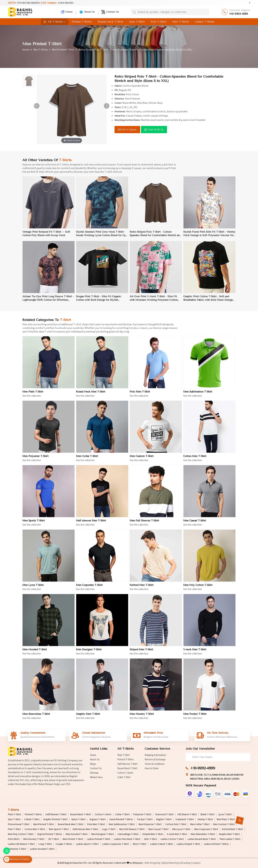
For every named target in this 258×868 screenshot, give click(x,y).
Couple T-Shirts (64, 844)
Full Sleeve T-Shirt (187, 815)
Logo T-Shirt (109, 829)
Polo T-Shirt (158, 22)
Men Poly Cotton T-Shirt (21, 834)
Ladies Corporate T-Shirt (116, 844)
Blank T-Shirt (208, 815)
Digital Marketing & (171, 863)
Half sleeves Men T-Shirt (85, 829)
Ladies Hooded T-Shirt (42, 849)
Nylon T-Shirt (78, 819)
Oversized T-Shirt (164, 815)
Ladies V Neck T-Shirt (162, 844)
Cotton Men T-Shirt (35, 829)
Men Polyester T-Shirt (150, 824)
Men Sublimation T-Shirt (122, 824)
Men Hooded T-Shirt (77, 834)
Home (67, 12)
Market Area (96, 777)
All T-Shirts (55, 22)
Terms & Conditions (155, 764)
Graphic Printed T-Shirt (55, 819)
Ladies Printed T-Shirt (99, 839)
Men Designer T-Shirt (103, 834)
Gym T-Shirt (137, 22)
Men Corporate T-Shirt (206, 829)
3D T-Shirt (54, 839)
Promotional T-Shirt (19, 824)
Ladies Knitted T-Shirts (216, 844)
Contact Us (110, 12)
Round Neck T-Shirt (110, 22)
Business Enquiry (17, 859)
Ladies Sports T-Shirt (87, 844)
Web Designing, (153, 863)
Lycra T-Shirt (225, 815)
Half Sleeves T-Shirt (127, 764)
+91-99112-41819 (239, 14)
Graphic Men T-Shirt (229, 834)
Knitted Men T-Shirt (232, 829)
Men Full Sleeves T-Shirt (132, 829)
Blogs (93, 764)
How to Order (152, 768)
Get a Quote (127, 130)
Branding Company (191, 863)
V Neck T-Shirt (32, 819)
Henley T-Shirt (205, 819)
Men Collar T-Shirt (200, 824)
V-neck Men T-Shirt (177, 834)
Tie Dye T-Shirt (145, 819)
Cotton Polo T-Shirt (176, 824)
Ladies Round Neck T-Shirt (202, 839)
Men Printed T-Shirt (63, 50)
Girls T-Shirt (150, 839)
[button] (107, 106)
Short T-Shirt (140, 844)
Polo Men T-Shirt (96, 824)
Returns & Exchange (155, 760)
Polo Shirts (14, 839)
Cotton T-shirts (125, 773)
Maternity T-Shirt (17, 849)
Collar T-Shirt (124, 777)
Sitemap (94, 773)
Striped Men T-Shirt (153, 834)
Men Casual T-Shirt (158, 829)
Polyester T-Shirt (142, 815)
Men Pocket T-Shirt (73, 839)
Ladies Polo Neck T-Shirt (127, 839)
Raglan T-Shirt (164, 819)
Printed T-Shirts (82, 22)
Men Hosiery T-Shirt (34, 839)
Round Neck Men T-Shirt (71, 824)
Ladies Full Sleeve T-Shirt (21, 844)
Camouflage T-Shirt (128, 834)
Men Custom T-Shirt (224, 824)
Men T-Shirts (181, 22)
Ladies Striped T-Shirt (188, 844)
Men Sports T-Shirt (59, 829)
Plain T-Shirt (124, 755)
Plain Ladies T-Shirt (230, 839)
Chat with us (154, 130)
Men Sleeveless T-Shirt (203, 834)
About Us (87, 12)
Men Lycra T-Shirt (181, 829)
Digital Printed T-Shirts (50, 834)
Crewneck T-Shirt (185, 819)
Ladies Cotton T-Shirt (172, 839)
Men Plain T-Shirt (226, 819)
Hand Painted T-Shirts (121, 819)
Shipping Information (155, 755)
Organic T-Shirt (97, 819)
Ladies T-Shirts (205, 22)
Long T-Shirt (45, 844)
